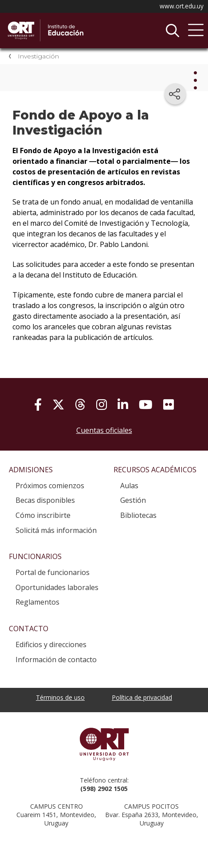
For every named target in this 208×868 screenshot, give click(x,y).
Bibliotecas (138, 515)
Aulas (129, 486)
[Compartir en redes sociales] (175, 94)
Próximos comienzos (50, 486)
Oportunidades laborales (57, 587)
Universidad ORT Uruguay (104, 744)
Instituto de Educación (73, 31)
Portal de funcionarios (53, 572)
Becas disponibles (45, 500)
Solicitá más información (56, 530)
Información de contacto (56, 660)
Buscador (173, 31)
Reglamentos (37, 602)
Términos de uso (60, 697)
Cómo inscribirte (43, 515)
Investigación (38, 56)
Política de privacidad (142, 697)
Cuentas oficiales (104, 430)
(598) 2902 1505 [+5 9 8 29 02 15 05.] (104, 789)
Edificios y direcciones (51, 644)
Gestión (133, 500)
